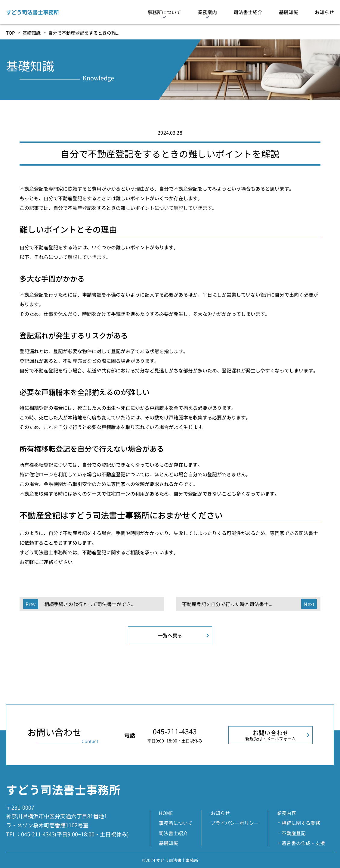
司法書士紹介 (248, 12)
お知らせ (324, 12)
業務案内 (207, 12)
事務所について (164, 12)
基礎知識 (289, 12)
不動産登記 (294, 833)
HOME (166, 813)
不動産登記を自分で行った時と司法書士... (227, 604)
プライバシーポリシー (235, 823)
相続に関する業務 (301, 823)
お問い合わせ (270, 735)
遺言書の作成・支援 (303, 843)
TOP (11, 33)
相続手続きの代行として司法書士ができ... (89, 604)
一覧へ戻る (170, 635)
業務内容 (286, 813)
